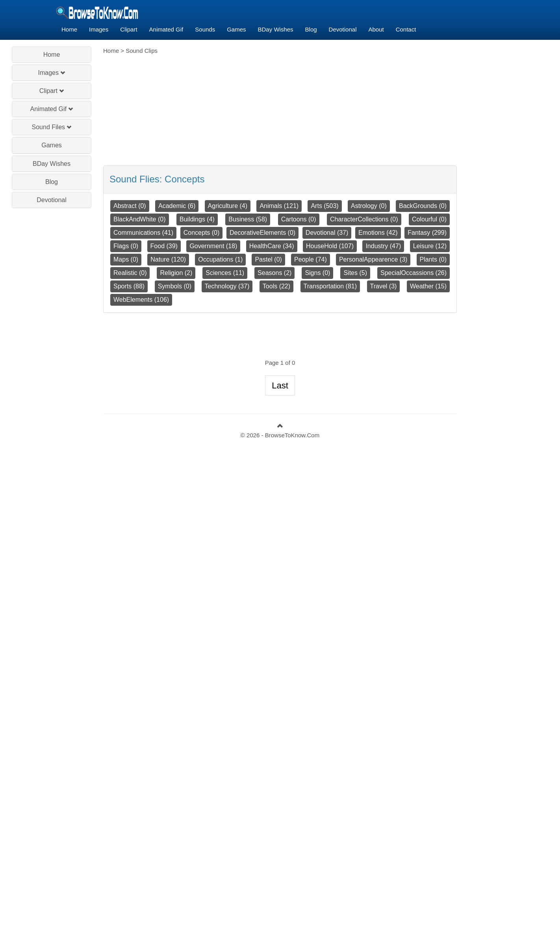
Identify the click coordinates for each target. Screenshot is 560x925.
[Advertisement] (52, 326)
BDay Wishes (276, 29)
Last (280, 385)
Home (69, 29)
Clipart (129, 29)
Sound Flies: (157, 179)
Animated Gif (166, 29)
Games (236, 29)
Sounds (205, 29)
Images (99, 29)
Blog (311, 29)
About (376, 29)
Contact (406, 29)
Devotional (343, 29)
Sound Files (52, 127)
